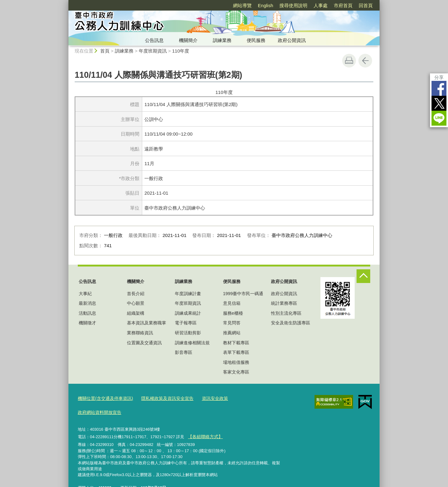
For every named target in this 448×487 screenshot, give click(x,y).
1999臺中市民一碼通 (243, 294)
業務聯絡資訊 (140, 333)
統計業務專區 (284, 303)
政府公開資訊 (292, 40)
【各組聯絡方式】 (204, 421)
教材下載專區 (236, 343)
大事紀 (85, 294)
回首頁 (366, 5)
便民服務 (256, 40)
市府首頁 (343, 5)
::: (66, 3)
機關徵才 (87, 323)
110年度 (181, 51)
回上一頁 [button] (365, 61)
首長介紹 (136, 294)
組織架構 (136, 313)
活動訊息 (87, 313)
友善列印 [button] (349, 61)
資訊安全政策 (206, 398)
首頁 (105, 51)
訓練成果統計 (188, 313)
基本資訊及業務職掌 (147, 323)
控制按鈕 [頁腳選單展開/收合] (363, 276)
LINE (439, 118)
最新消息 (87, 303)
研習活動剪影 (188, 333)
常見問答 (232, 323)
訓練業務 (222, 40)
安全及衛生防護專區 (291, 323)
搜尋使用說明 (293, 5)
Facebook (439, 88)
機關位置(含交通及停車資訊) (103, 398)
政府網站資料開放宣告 (247, 398)
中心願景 (136, 303)
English (266, 5)
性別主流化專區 (286, 313)
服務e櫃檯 (233, 313)
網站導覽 (242, 5)
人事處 (321, 5)
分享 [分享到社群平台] (439, 77)
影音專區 (184, 352)
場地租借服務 (236, 362)
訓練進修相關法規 (192, 343)
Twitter (439, 103)
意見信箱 (232, 303)
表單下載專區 (236, 352)
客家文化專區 (236, 372)
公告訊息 (154, 40)
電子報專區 (186, 323)
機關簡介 (188, 40)
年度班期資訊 (153, 51)
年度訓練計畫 (188, 294)
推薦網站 (232, 333)
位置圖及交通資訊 (144, 343)
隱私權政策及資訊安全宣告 (161, 398)
